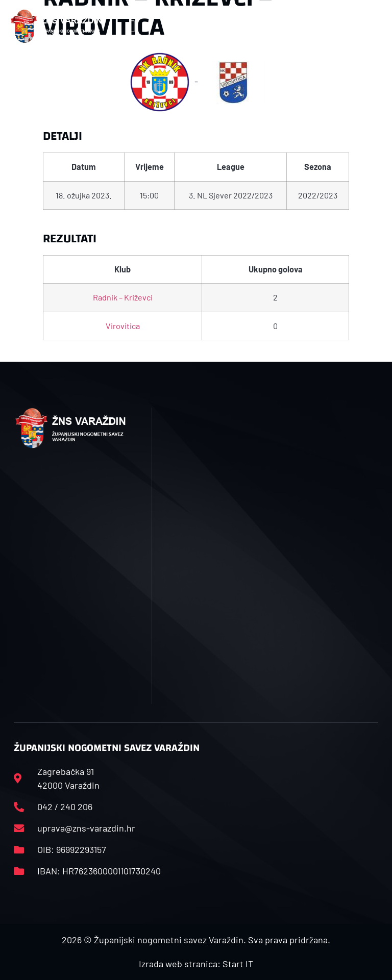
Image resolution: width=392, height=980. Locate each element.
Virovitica (123, 326)
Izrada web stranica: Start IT (196, 964)
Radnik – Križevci (123, 297)
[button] (132, 26)
